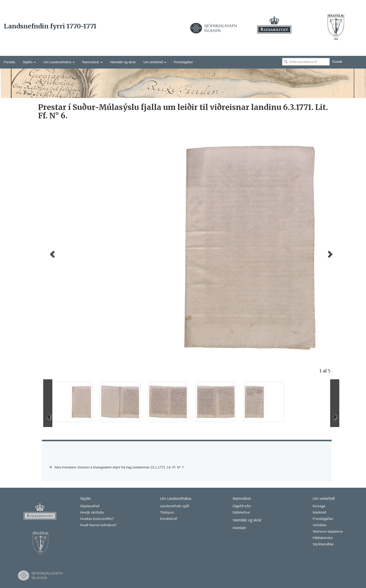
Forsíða (9, 62)
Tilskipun (167, 512)
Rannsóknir (92, 62)
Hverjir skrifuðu (92, 512)
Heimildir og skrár (123, 62)
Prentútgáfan (183, 62)
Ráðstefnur (241, 512)
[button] (51, 253)
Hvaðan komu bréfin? (97, 519)
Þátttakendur (323, 538)
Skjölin (29, 62)
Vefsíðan (320, 525)
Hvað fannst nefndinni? (98, 525)
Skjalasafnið (90, 506)
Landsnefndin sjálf (175, 506)
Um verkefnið (155, 62)
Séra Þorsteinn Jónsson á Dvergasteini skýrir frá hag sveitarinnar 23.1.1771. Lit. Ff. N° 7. (119, 467)
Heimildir (239, 528)
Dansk (337, 62)
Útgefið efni (242, 506)
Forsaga (319, 506)
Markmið (319, 512)
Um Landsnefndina (59, 62)
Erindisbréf (169, 519)
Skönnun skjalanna (328, 531)
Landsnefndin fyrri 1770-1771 (50, 26)
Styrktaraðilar (323, 544)
